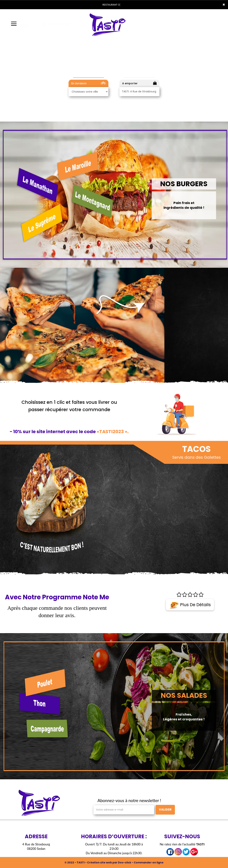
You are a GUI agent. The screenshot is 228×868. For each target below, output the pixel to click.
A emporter (139, 83)
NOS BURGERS (184, 184)
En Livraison (88, 83)
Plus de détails (190, 605)
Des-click (125, 862)
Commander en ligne (149, 862)
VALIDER (165, 810)
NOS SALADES (184, 695)
